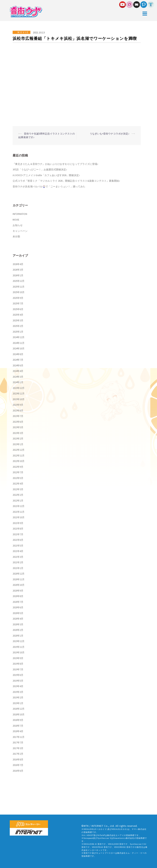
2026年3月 (18, 270)
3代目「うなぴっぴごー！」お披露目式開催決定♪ (40, 170)
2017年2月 (18, 754)
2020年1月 (18, 636)
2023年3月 (18, 433)
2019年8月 (18, 664)
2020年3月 (18, 624)
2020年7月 (18, 602)
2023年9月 (18, 405)
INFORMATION (20, 214)
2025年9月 (18, 298)
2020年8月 (18, 596)
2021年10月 (19, 517)
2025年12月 (19, 281)
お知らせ (18, 225)
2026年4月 (18, 264)
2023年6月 (18, 422)
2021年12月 (19, 506)
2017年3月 (18, 748)
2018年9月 (18, 720)
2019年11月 (19, 647)
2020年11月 (19, 579)
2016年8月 (18, 760)
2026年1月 (18, 275)
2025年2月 (18, 326)
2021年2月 (18, 562)
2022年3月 (18, 489)
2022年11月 (19, 456)
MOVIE (23, 32)
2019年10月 (19, 652)
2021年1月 (18, 568)
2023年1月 (18, 444)
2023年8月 (18, 411)
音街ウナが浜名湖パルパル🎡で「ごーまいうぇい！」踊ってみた (49, 187)
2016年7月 (18, 765)
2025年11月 (19, 287)
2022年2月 (18, 495)
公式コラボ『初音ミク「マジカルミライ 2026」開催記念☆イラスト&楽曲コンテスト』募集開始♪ (66, 181)
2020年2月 (18, 630)
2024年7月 (18, 360)
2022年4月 (18, 484)
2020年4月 (18, 619)
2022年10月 (19, 461)
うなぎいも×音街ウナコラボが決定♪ (110, 134)
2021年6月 (18, 540)
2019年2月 (18, 698)
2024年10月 (19, 349)
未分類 (16, 237)
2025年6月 (18, 309)
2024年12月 (19, 337)
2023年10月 (19, 399)
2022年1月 (18, 501)
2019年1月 (18, 703)
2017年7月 (18, 743)
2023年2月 (18, 439)
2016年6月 (18, 771)
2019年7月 (18, 669)
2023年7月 (18, 416)
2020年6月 (18, 607)
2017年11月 (19, 737)
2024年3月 (18, 377)
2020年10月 (19, 585)
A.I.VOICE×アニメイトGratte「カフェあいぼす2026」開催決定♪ (46, 175)
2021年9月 (18, 523)
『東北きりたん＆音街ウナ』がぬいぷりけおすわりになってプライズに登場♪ (56, 164)
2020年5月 (18, 613)
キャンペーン (20, 231)
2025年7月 (18, 303)
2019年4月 (18, 686)
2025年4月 (18, 315)
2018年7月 (18, 726)
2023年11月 (19, 394)
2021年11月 (19, 512)
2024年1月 (18, 382)
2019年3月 (18, 692)
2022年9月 (18, 467)
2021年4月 (18, 551)
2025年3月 (18, 320)
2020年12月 (19, 574)
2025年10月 (19, 292)
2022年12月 (19, 450)
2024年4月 (18, 371)
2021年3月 (18, 557)
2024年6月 (18, 365)
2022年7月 (18, 472)
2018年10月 (19, 714)
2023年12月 (19, 388)
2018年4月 (18, 731)
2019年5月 (18, 681)
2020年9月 (18, 591)
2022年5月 (18, 478)
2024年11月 (19, 343)
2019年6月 (18, 675)
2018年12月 (19, 709)
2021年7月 (18, 534)
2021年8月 (18, 529)
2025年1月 (18, 332)
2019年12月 (19, 641)
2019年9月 (18, 658)
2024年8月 (18, 354)
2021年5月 (18, 546)
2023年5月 (18, 427)
